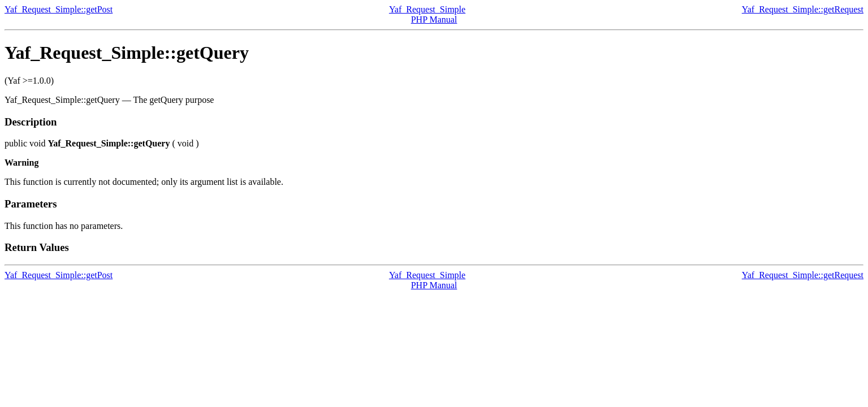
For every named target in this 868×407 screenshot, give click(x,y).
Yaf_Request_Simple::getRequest (803, 9)
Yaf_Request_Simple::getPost (59, 9)
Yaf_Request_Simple (427, 9)
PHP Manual (434, 20)
